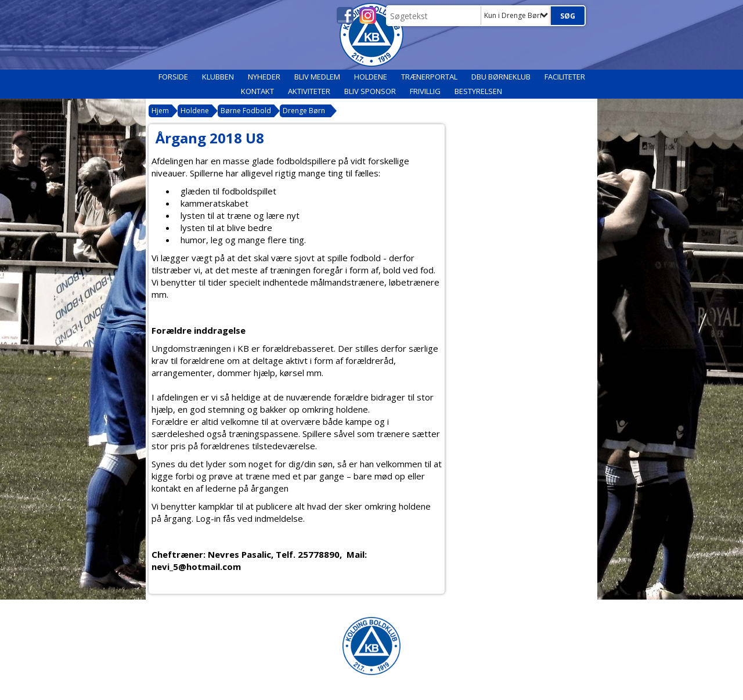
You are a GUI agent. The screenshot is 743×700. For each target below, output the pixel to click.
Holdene (371, 77)
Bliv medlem (317, 77)
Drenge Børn (304, 111)
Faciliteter (565, 77)
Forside (173, 77)
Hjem (160, 111)
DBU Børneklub (501, 77)
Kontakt (257, 91)
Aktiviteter (309, 91)
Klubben (218, 77)
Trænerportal (429, 77)
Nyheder (264, 77)
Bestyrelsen (478, 91)
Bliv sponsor (370, 91)
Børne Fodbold (246, 111)
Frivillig (425, 91)
